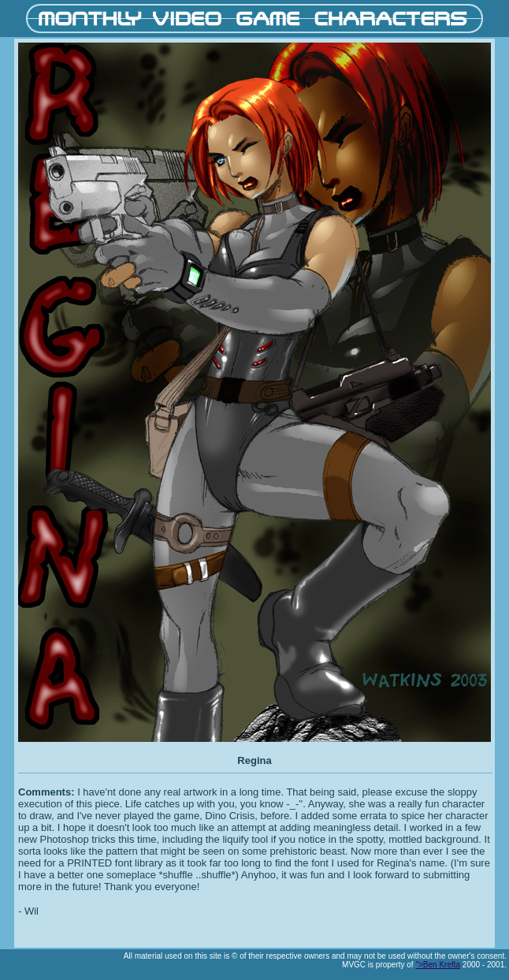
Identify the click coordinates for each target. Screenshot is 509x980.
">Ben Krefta (438, 965)
